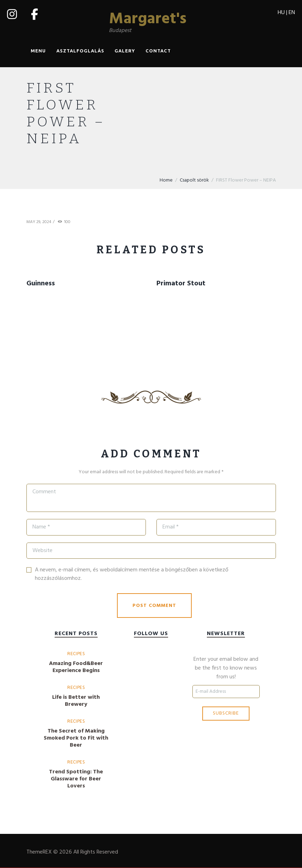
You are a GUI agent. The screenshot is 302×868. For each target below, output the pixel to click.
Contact (158, 51)
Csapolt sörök (194, 180)
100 (67, 223)
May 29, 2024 (39, 222)
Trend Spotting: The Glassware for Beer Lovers (76, 779)
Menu (38, 51)
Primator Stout (181, 284)
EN (292, 13)
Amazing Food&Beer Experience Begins (76, 667)
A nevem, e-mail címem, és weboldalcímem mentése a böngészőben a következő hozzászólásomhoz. (132, 575)
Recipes (76, 654)
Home (166, 180)
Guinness (41, 284)
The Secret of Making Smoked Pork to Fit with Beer (76, 738)
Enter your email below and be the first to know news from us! (226, 668)
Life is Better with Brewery (76, 701)
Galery (125, 51)
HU (281, 13)
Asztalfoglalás (80, 51)
